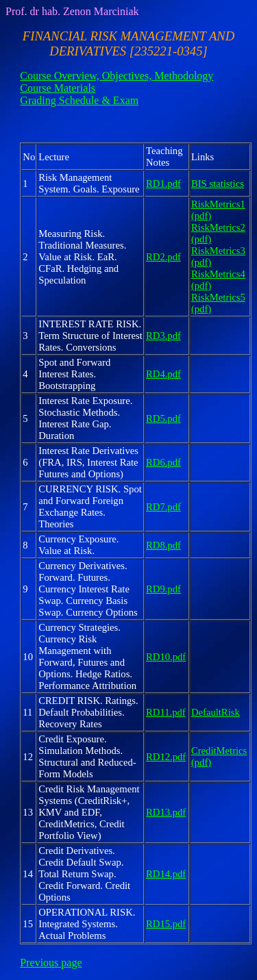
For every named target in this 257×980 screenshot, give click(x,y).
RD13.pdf (166, 812)
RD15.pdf (166, 924)
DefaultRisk (216, 712)
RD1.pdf (163, 184)
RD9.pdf (163, 589)
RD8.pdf (163, 545)
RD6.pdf (163, 462)
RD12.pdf (166, 757)
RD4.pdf (163, 374)
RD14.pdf (166, 874)
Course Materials (58, 88)
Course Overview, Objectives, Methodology (117, 76)
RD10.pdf (166, 657)
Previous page (51, 963)
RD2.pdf (163, 257)
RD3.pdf (163, 336)
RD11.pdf (166, 712)
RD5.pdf (163, 418)
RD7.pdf (163, 507)
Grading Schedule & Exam (79, 100)
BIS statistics (218, 184)
